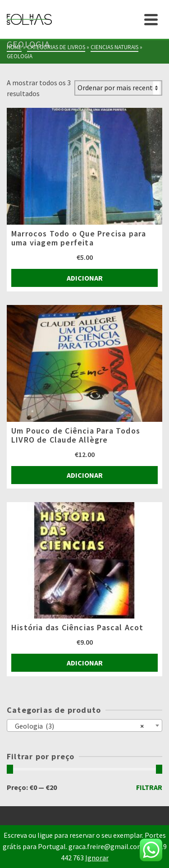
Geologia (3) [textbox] (77, 725)
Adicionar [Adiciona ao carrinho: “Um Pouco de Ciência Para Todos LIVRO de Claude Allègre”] (85, 475)
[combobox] (84, 725)
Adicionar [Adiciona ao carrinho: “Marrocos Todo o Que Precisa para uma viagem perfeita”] (85, 278)
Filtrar (149, 787)
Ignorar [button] (97, 858)
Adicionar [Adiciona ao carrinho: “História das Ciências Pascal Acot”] (85, 663)
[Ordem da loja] (118, 88)
